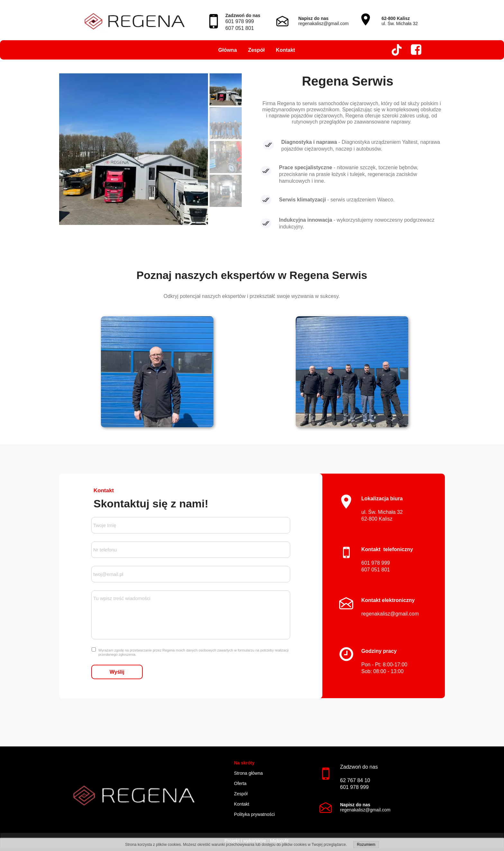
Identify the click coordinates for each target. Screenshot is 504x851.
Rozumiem (366, 845)
